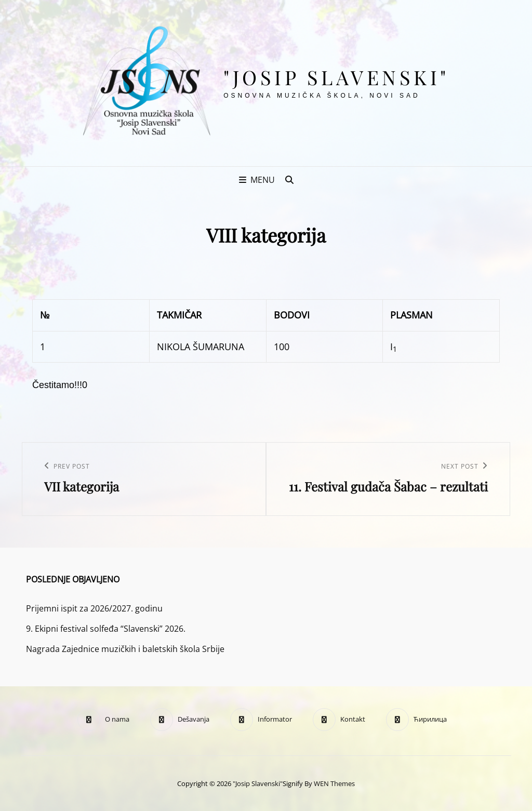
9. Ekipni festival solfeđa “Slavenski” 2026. (106, 629)
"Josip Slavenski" (336, 77)
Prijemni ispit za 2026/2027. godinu (94, 608)
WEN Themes (334, 783)
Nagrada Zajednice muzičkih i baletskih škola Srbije (125, 649)
